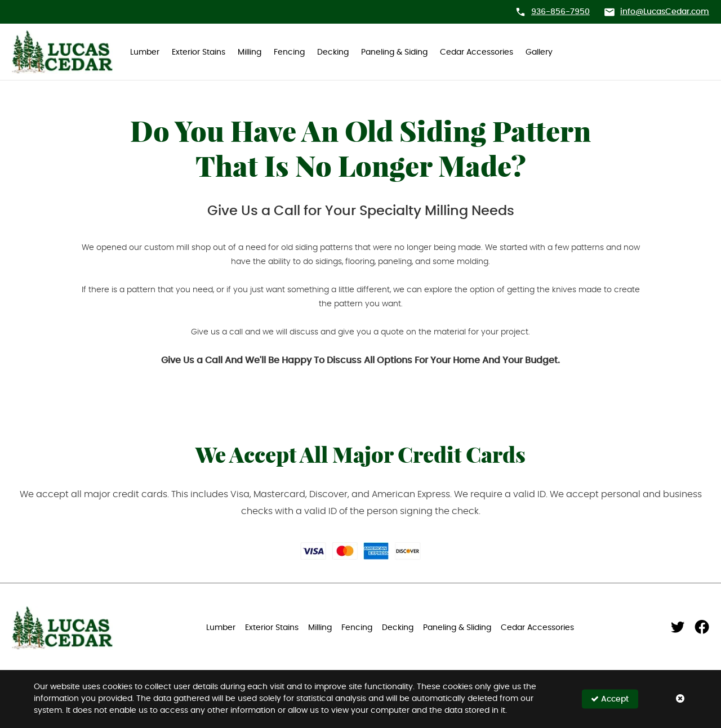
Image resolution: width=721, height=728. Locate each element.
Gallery (539, 52)
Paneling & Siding (394, 52)
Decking (333, 52)
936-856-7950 (560, 12)
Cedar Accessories (477, 52)
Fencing (289, 52)
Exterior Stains (199, 52)
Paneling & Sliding (457, 628)
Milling (250, 52)
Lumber (145, 52)
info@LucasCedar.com (665, 12)
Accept (610, 699)
